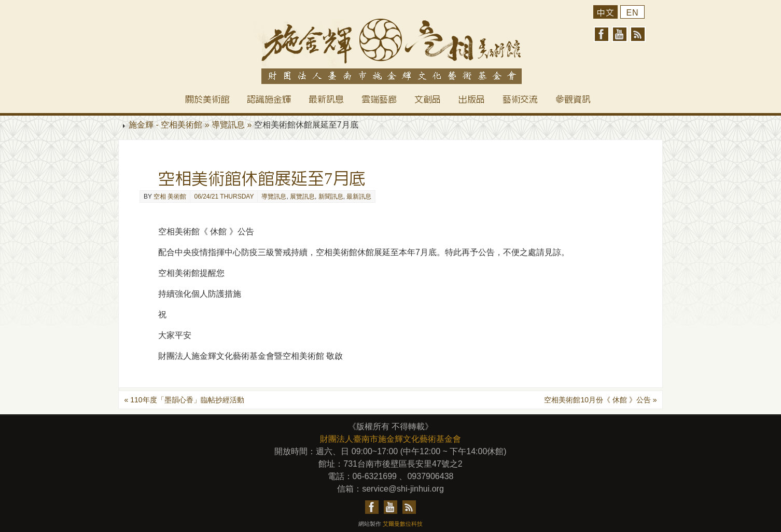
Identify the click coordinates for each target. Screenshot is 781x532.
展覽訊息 (302, 197)
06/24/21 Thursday (224, 197)
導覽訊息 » (233, 125)
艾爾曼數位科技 (403, 524)
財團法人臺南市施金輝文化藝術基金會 (390, 439)
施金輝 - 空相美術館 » (170, 125)
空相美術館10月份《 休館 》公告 (600, 400)
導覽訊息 (274, 197)
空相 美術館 (170, 197)
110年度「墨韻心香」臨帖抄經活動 (184, 400)
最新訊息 (359, 197)
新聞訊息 (331, 197)
